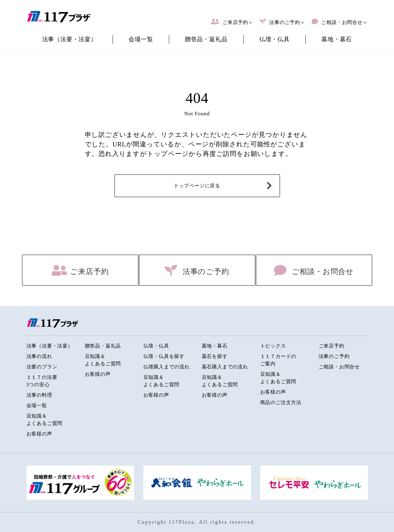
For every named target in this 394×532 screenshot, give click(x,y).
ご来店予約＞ (238, 22)
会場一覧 (141, 39)
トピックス (273, 346)
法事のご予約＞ (287, 22)
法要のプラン (42, 367)
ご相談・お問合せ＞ (344, 22)
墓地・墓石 (337, 39)
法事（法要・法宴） (70, 39)
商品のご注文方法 (281, 402)
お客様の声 (39, 434)
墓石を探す (215, 356)
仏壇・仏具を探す (164, 356)
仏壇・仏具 (275, 39)
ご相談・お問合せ (322, 272)
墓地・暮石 (215, 346)
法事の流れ (39, 356)
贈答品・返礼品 (206, 39)
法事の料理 (39, 395)
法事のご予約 (205, 272)
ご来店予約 (89, 272)
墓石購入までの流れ (225, 367)
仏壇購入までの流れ (167, 367)
